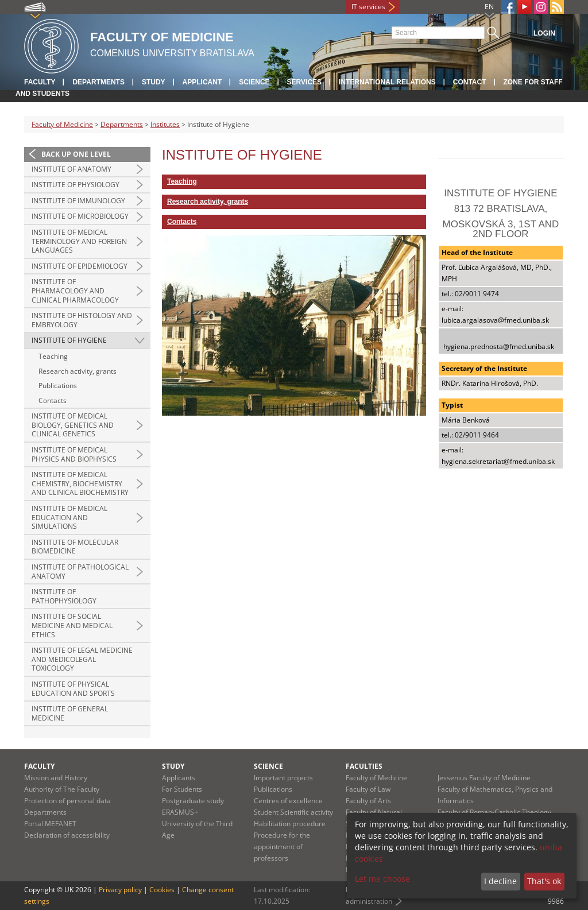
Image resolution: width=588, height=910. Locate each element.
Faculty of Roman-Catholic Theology (494, 812)
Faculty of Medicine (62, 124)
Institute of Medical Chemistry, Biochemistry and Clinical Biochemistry (80, 483)
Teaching (53, 356)
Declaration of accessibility (67, 835)
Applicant (202, 82)
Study (154, 82)
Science (254, 82)
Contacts (53, 400)
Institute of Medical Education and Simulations (69, 517)
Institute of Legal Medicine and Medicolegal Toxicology (82, 659)
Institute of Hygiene (69, 340)
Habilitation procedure (290, 824)
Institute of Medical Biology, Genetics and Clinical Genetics (73, 425)
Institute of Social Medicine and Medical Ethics (72, 625)
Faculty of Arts (368, 801)
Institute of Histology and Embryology (82, 320)
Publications (58, 386)
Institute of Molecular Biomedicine (75, 547)
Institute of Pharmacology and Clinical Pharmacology (75, 291)
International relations (387, 82)
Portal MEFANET (50, 824)
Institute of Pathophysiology (64, 596)
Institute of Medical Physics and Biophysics (74, 454)
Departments (98, 82)
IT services (368, 7)
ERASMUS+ (180, 812)
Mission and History (56, 778)
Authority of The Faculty (62, 789)
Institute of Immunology (78, 201)
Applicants (179, 778)
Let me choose (382, 879)
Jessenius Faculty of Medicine (484, 778)
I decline (500, 881)
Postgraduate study (193, 801)
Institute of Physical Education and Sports (73, 689)
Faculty (40, 82)
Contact (470, 82)
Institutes (165, 124)
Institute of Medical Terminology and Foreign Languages (79, 241)
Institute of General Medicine (70, 713)
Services (304, 82)
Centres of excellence (288, 801)
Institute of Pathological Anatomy (80, 572)
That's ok (544, 881)
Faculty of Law (368, 789)
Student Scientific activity (293, 812)
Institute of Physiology (76, 185)
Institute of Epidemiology (80, 266)
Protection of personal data (67, 801)
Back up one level (76, 154)
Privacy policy (120, 890)
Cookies (162, 890)
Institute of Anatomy (71, 169)
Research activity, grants (78, 371)
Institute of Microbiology (80, 216)
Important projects (283, 778)
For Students (182, 789)
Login (544, 33)
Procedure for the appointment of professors (282, 847)
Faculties (364, 766)
